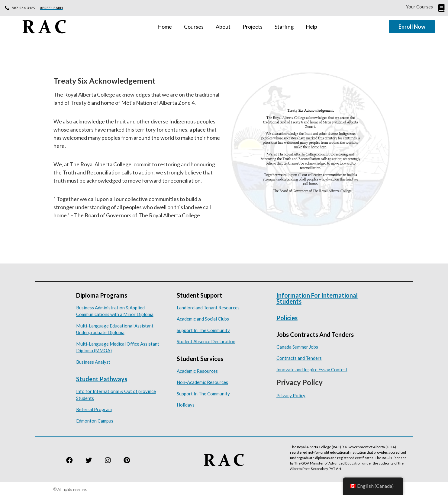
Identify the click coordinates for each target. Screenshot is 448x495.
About (223, 26)
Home (165, 26)
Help (311, 26)
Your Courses (419, 7)
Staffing (284, 26)
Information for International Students (317, 296)
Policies (287, 316)
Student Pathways (102, 377)
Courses (194, 26)
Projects (253, 26)
